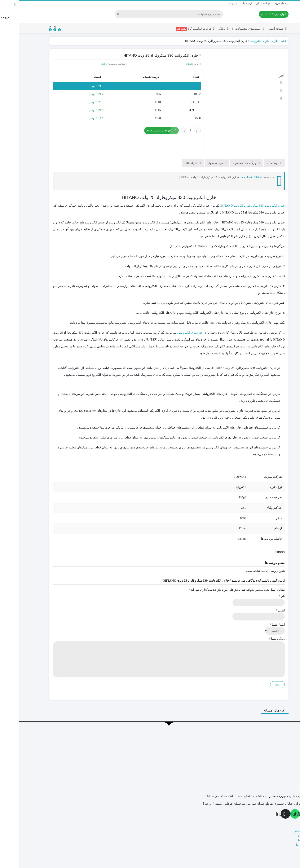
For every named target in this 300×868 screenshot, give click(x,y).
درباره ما (213, 3)
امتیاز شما (258, 609)
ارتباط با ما (227, 3)
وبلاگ (204, 28)
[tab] (255, 147)
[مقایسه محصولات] (36, 28)
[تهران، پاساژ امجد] (271, 742)
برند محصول (197, 148)
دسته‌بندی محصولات (229, 28)
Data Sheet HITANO (232, 162)
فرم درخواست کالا (176, 29)
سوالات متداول (244, 3)
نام (263, 581)
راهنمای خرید (263, 3)
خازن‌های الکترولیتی (171, 317)
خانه (265, 41)
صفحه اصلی (258, 28)
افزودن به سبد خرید (140, 130)
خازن (257, 41)
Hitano (171, 64)
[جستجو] (153, 14)
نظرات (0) (173, 148)
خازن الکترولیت (241, 41)
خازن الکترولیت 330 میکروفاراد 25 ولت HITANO (234, 190)
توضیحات (254, 148)
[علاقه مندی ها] (40, 28)
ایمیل (261, 595)
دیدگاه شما (258, 623)
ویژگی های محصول (226, 148)
